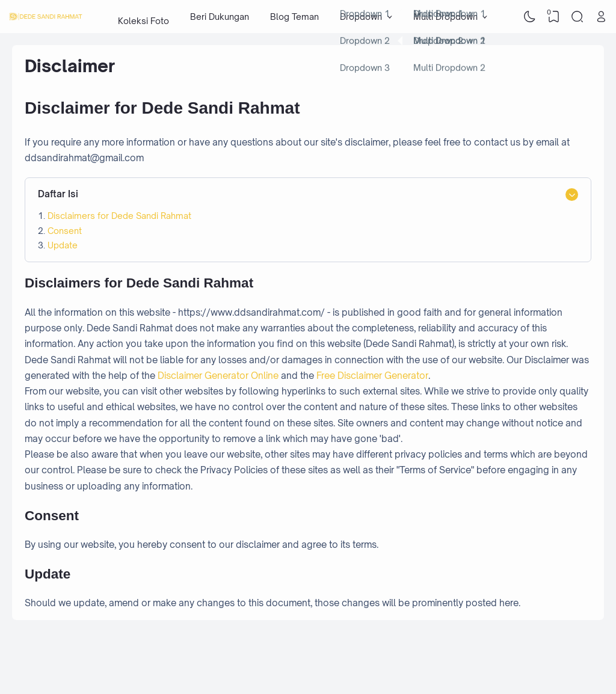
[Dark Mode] (530, 17)
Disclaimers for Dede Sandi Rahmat (119, 216)
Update (63, 245)
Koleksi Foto (143, 17)
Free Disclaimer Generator (372, 376)
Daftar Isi (58, 194)
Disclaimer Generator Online (218, 376)
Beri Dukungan (220, 17)
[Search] (577, 17)
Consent (65, 231)
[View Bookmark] (553, 17)
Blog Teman (294, 17)
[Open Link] (601, 17)
